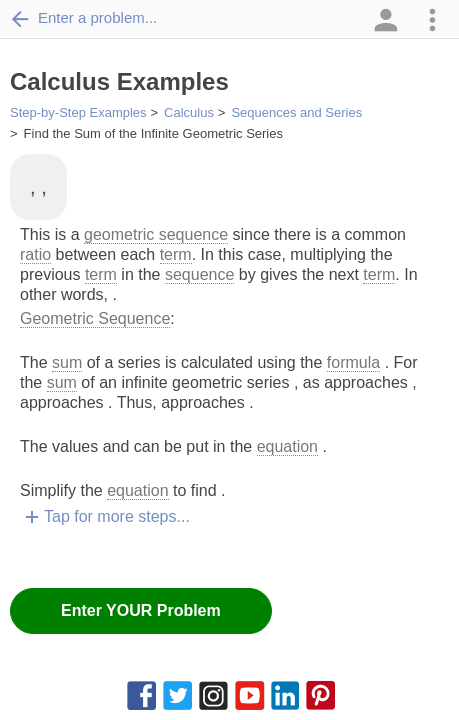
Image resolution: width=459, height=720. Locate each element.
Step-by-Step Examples (78, 112)
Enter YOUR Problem (141, 610)
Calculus (189, 112)
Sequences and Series (296, 112)
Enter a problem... (83, 18)
